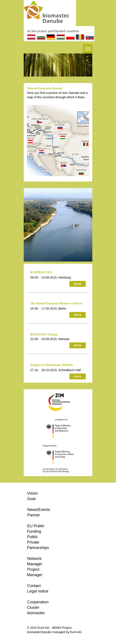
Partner (34, 515)
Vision (33, 493)
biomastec (36, 613)
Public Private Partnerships (38, 542)
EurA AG (44, 628)
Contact (34, 586)
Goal (31, 499)
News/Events (39, 510)
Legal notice (38, 591)
